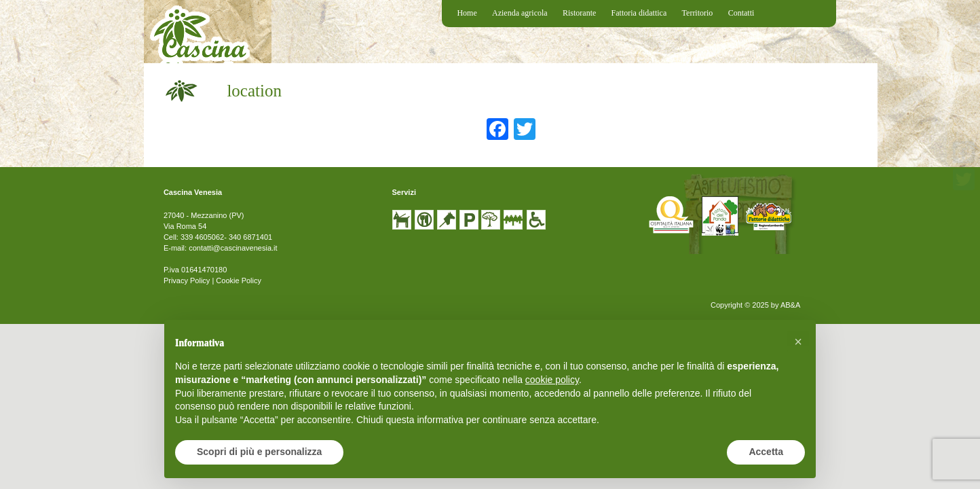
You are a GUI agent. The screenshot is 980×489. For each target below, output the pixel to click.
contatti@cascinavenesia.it (233, 248)
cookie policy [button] (552, 380)
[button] (798, 342)
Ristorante (579, 13)
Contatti (741, 13)
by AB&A (786, 305)
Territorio (698, 13)
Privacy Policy (187, 280)
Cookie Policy (239, 280)
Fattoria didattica (639, 13)
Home (467, 13)
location (254, 91)
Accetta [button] (766, 452)
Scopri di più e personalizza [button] (259, 452)
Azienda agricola (520, 13)
